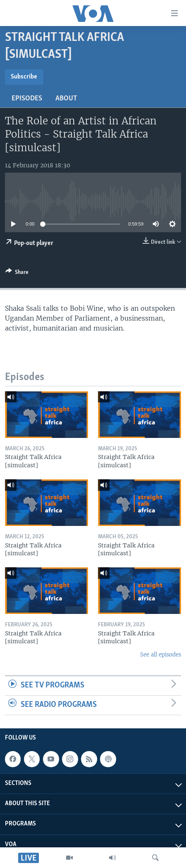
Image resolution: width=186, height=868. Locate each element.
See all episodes (161, 655)
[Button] (17, 273)
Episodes (27, 99)
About (66, 99)
